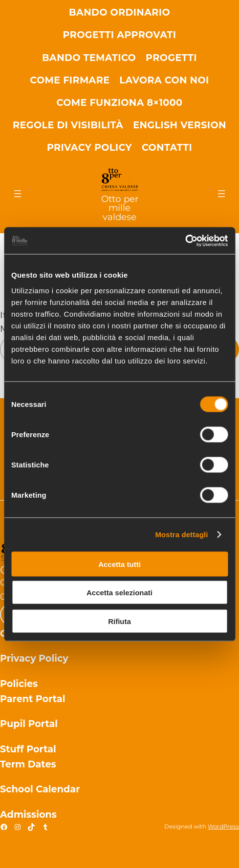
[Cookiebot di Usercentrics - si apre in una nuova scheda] (185, 241)
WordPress (223, 827)
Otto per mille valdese (120, 208)
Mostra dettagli (181, 535)
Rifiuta (119, 621)
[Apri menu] (18, 194)
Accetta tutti (119, 564)
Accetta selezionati (119, 593)
